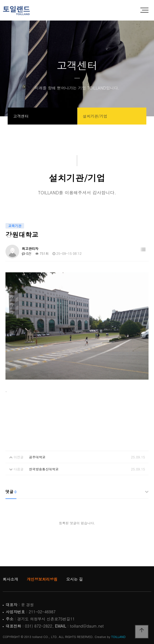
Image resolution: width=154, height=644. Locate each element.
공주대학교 (37, 457)
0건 (27, 253)
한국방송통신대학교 (44, 469)
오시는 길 (75, 579)
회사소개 (10, 579)
